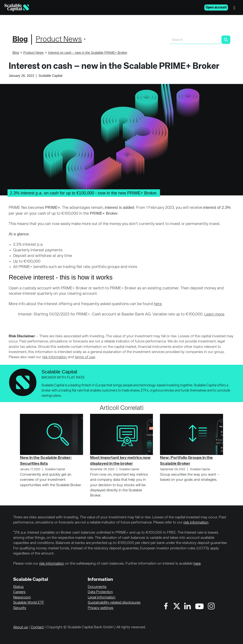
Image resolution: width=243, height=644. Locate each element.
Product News (59, 39)
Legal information (102, 597)
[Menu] (235, 8)
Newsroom (22, 597)
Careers (19, 592)
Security (20, 608)
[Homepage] (17, 8)
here (158, 304)
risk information (54, 357)
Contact (37, 627)
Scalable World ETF (29, 603)
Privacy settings (101, 608)
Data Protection (100, 592)
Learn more (214, 314)
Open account (216, 8)
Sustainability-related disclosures (114, 603)
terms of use (85, 357)
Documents (97, 587)
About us (21, 627)
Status (18, 587)
